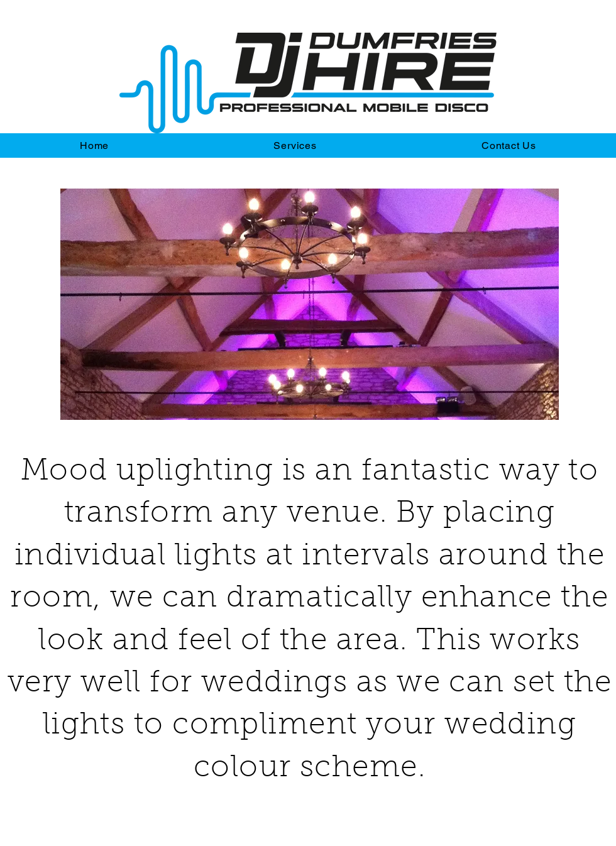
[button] (310, 304)
